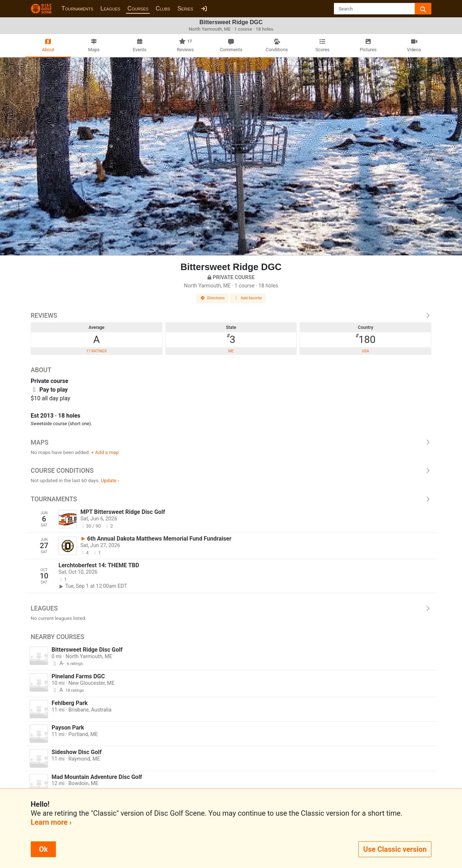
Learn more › (51, 822)
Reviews (231, 316)
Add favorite (248, 298)
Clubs (163, 8)
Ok (43, 849)
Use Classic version (395, 849)
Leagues (110, 8)
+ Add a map (105, 452)
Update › (110, 480)
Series (185, 8)
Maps (231, 442)
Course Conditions (231, 471)
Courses (138, 8)
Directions (213, 298)
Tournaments (77, 8)
